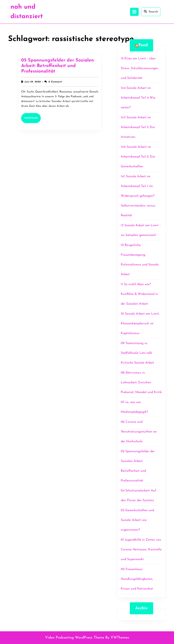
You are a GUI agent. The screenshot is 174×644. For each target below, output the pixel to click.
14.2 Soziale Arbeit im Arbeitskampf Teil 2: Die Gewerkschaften (138, 157)
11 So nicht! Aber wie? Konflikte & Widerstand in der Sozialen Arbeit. (139, 294)
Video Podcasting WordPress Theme (75, 638)
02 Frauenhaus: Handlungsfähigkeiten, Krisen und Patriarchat (137, 579)
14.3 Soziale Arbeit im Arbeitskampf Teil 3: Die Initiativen (138, 127)
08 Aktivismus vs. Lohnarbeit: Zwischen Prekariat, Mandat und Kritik (141, 383)
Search (151, 12)
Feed (143, 45)
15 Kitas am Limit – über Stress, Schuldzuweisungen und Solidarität (139, 68)
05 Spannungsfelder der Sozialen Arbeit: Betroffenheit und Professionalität (58, 68)
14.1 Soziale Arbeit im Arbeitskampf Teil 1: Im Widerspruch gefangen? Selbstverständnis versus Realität (138, 196)
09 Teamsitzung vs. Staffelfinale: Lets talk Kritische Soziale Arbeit (137, 353)
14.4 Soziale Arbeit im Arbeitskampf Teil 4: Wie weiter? (138, 98)
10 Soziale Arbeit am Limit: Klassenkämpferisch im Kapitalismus (140, 324)
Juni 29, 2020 (35, 83)
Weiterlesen (34, 116)
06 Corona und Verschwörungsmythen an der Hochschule (139, 432)
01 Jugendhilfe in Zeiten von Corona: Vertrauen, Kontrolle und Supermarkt (141, 550)
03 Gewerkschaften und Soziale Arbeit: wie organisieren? (137, 520)
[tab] (134, 12)
